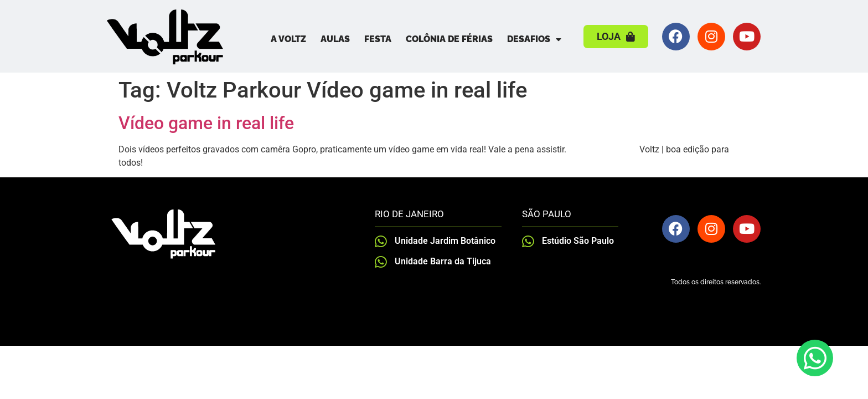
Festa (378, 39)
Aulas (335, 39)
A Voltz (288, 39)
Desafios (534, 39)
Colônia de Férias (449, 39)
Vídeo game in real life (206, 123)
